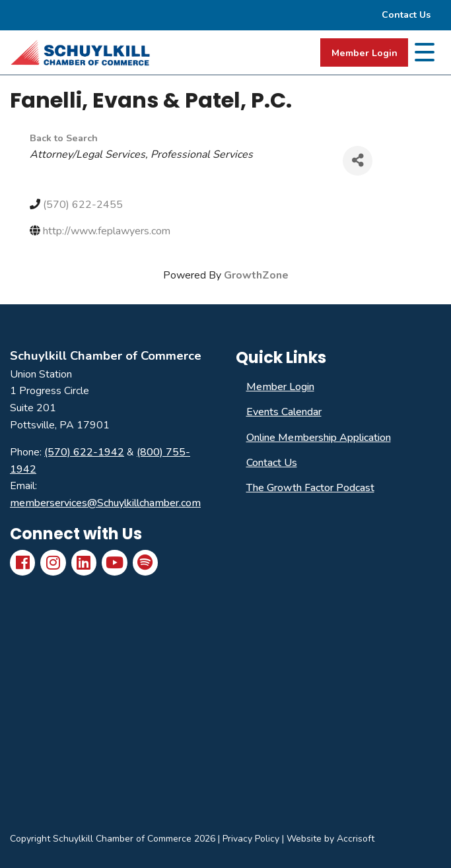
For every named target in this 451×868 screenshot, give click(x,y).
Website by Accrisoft (330, 839)
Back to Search (64, 138)
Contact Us (272, 463)
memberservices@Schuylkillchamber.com (105, 503)
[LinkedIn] (84, 562)
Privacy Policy (251, 839)
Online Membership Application (319, 438)
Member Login (364, 53)
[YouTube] (114, 562)
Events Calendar (284, 412)
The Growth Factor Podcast (310, 488)
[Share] (358, 161)
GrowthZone (256, 275)
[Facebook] (22, 562)
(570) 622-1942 (84, 452)
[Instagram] (53, 562)
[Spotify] (145, 562)
